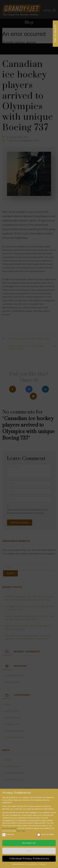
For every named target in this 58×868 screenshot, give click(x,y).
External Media (46, 834)
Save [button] (29, 850)
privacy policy (10, 827)
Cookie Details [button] (18, 863)
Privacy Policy (32, 863)
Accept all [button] (29, 842)
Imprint (43, 863)
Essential (8, 834)
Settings (21, 830)
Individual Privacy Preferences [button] (29, 858)
